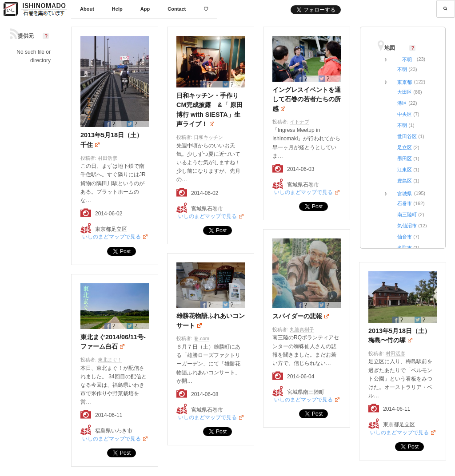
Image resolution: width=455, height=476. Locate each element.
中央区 (405, 114)
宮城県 (405, 194)
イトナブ (299, 122)
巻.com (202, 338)
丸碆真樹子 (302, 329)
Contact (177, 9)
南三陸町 (407, 214)
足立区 (405, 147)
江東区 (405, 170)
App (145, 9)
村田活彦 (108, 158)
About (87, 9)
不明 (407, 59)
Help (117, 9)
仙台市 (405, 237)
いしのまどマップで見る (112, 237)
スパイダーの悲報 (297, 316)
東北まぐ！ (110, 360)
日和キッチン (208, 137)
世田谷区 (407, 136)
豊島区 (405, 181)
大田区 (405, 92)
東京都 (405, 82)
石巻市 (405, 203)
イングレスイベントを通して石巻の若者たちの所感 (307, 99)
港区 (402, 103)
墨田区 (405, 159)
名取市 (405, 248)
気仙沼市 (407, 226)
